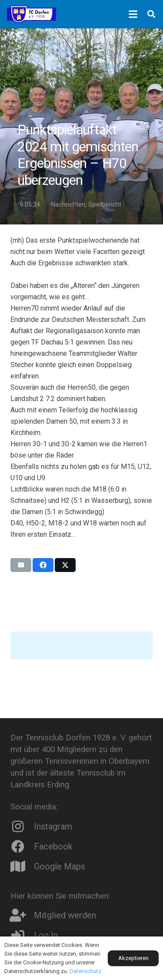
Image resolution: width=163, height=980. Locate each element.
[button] (133, 14)
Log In (46, 935)
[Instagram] (22, 826)
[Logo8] (32, 14)
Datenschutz (85, 971)
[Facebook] (22, 846)
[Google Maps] (22, 866)
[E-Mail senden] (21, 565)
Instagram (53, 826)
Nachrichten (68, 205)
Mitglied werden (65, 915)
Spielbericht (105, 205)
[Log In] (22, 935)
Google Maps (60, 866)
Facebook (53, 846)
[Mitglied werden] (22, 915)
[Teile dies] (43, 565)
